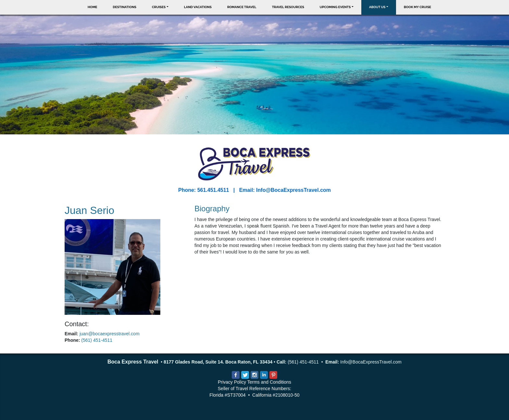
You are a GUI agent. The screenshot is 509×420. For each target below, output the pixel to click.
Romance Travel (242, 7)
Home (93, 7)
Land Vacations (198, 7)
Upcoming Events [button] (335, 7)
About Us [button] (377, 7)
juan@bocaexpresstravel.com (110, 334)
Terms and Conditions (269, 382)
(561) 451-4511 (97, 340)
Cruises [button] (159, 7)
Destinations (125, 7)
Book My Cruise (417, 7)
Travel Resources (288, 7)
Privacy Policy (232, 382)
